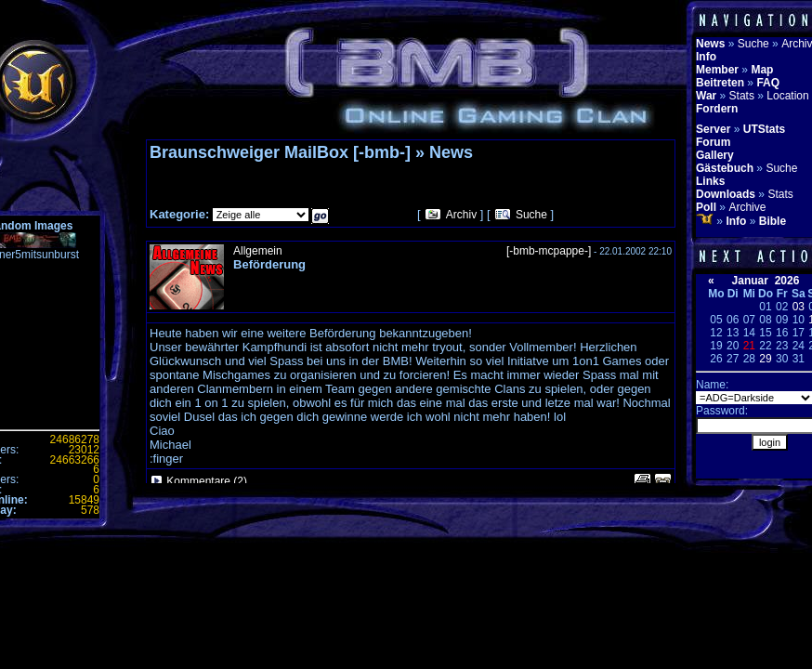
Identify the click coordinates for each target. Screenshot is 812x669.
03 (799, 307)
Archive (747, 207)
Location (787, 96)
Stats (742, 96)
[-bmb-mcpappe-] (549, 251)
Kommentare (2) (207, 481)
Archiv (461, 215)
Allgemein (258, 251)
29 (765, 359)
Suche (531, 215)
